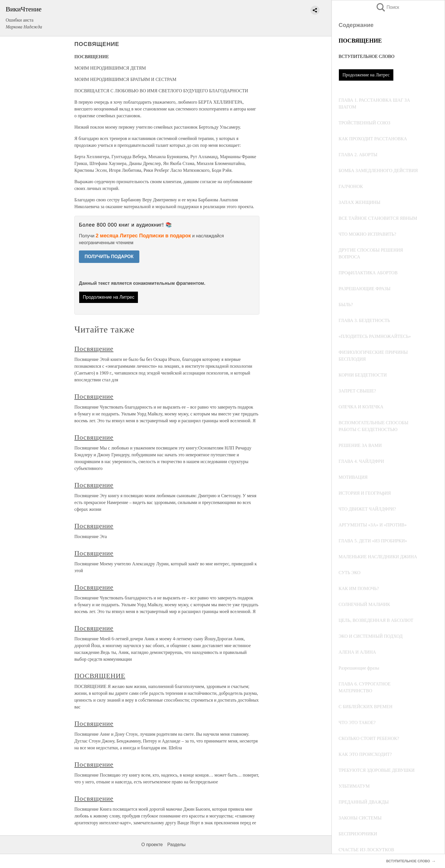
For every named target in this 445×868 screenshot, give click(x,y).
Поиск (387, 7)
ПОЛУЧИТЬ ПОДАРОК (109, 257)
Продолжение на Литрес (366, 75)
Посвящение (94, 349)
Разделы (176, 845)
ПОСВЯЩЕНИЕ (100, 676)
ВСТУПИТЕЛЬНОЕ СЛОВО (367, 56)
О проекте (152, 845)
